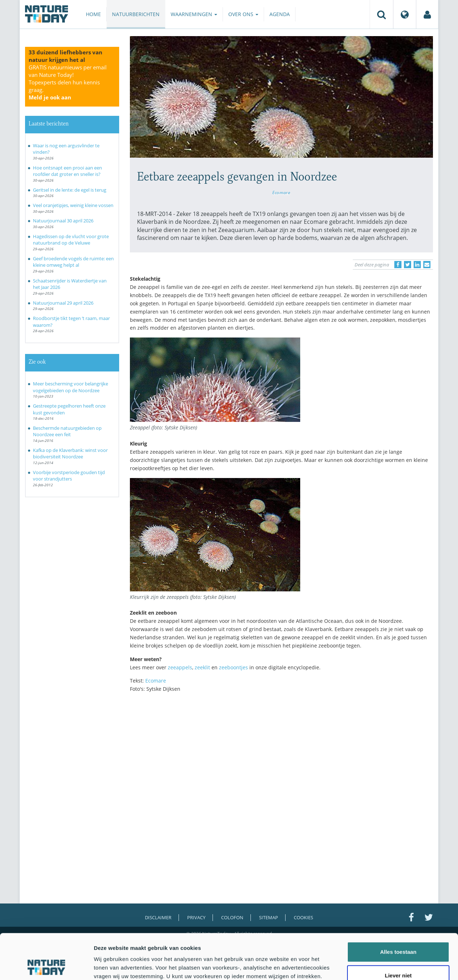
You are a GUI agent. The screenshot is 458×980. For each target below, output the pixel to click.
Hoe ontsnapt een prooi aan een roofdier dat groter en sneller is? (67, 171)
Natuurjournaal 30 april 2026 (63, 221)
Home (93, 14)
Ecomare (281, 192)
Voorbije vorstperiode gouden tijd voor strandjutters (69, 476)
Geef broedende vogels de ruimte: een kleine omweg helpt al (73, 262)
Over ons (243, 14)
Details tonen (387, 966)
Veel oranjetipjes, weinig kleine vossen (73, 205)
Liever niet (398, 933)
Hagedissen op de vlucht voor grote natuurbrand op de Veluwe (71, 240)
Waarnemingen (194, 14)
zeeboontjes (233, 667)
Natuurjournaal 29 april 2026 (63, 303)
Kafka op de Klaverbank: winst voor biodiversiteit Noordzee (70, 454)
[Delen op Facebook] (398, 265)
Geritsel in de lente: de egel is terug (70, 190)
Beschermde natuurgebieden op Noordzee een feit (67, 431)
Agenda (280, 14)
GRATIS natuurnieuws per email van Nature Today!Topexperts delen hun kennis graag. (68, 82)
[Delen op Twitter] (408, 265)
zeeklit (202, 667)
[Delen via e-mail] (427, 265)
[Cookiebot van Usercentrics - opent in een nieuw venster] (46, 966)
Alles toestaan (398, 909)
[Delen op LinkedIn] (417, 265)
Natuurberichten (136, 14)
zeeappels (180, 667)
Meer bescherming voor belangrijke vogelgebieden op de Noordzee (70, 387)
